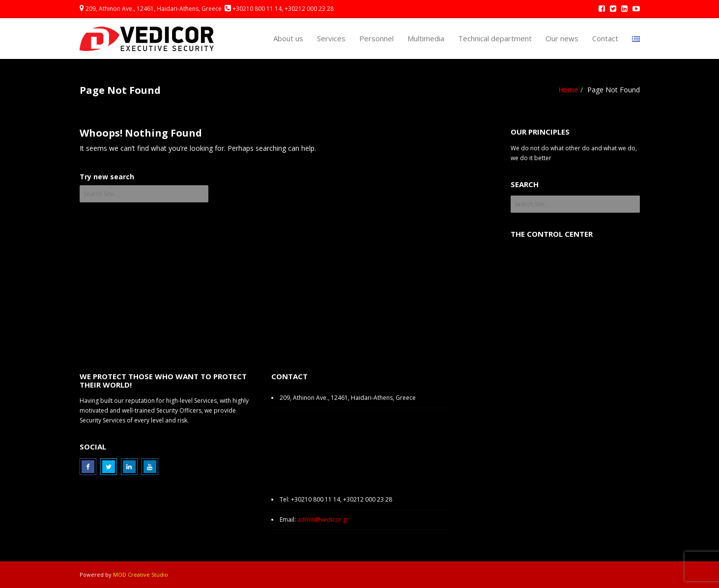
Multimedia (426, 38)
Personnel (376, 38)
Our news (562, 38)
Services (331, 38)
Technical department (495, 38)
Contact (605, 38)
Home (568, 90)
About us (288, 38)
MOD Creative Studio (141, 574)
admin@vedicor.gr (323, 519)
